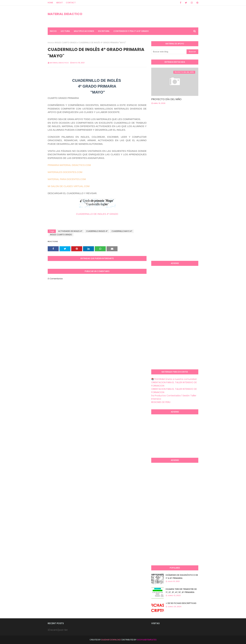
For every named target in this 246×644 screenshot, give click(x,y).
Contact (71, 3)
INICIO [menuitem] (53, 31)
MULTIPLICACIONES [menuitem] (84, 31)
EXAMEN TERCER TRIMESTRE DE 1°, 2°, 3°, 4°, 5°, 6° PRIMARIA (181, 591)
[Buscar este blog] (169, 52)
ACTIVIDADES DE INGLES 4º (70, 231)
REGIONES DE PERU (161, 402)
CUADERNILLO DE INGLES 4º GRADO (97, 214)
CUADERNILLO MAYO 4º (122, 231)
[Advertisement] (164, 207)
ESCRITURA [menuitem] (104, 31)
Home (50, 3)
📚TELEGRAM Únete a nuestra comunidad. (174, 379)
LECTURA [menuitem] (65, 31)
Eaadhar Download (111, 640)
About (59, 3)
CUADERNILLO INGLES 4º (97, 231)
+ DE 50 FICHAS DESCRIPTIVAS (181, 603)
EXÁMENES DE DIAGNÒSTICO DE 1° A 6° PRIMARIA (182, 577)
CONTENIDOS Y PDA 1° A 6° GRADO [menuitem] (131, 31)
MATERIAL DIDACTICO (65, 14)
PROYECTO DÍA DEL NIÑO (166, 99)
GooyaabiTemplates (147, 640)
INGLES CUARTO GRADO (66, 43)
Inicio (50, 43)
